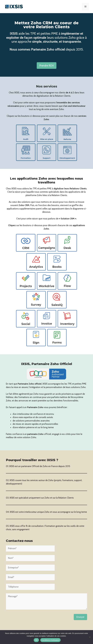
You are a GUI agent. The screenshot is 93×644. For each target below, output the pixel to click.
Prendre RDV (47, 66)
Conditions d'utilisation (50, 640)
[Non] (90, 637)
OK (36, 640)
